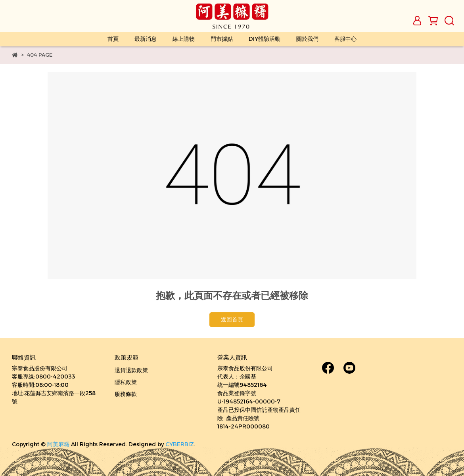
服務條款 (126, 394)
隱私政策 (126, 382)
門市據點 (222, 39)
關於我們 (307, 39)
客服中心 (345, 39)
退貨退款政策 (131, 370)
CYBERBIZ (180, 444)
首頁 (113, 39)
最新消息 (146, 39)
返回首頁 (232, 319)
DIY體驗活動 (265, 39)
